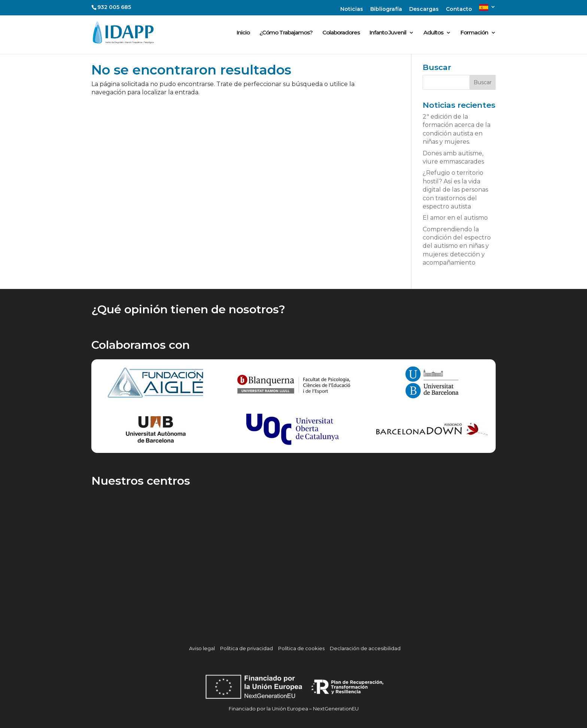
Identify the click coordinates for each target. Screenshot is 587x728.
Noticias (352, 9)
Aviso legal (202, 648)
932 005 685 (114, 7)
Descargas (424, 9)
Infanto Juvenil (388, 33)
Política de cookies (301, 648)
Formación (474, 33)
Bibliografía (386, 9)
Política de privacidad (247, 648)
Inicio (243, 33)
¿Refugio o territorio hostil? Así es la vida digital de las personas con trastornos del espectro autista (455, 190)
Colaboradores (341, 33)
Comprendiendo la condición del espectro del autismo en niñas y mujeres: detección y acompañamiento (457, 246)
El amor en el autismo (455, 218)
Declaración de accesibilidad (365, 648)
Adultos (433, 33)
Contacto (459, 9)
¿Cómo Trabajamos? (286, 33)
